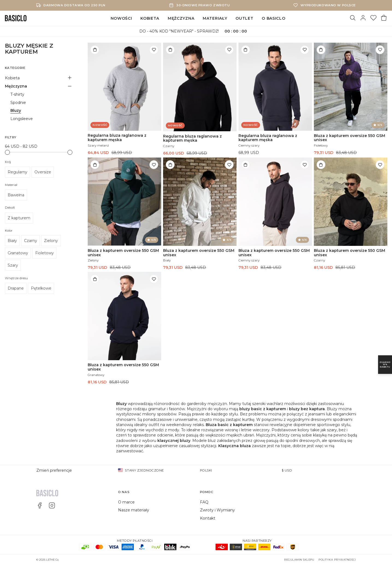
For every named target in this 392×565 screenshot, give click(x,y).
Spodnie (18, 103)
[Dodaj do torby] (95, 50)
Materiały (215, 18)
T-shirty (17, 94)
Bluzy (16, 110)
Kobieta (150, 18)
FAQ (204, 502)
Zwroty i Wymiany (217, 510)
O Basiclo (273, 18)
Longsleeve (22, 119)
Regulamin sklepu (299, 560)
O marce (126, 502)
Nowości (121, 18)
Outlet (244, 18)
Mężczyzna (181, 18)
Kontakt (208, 518)
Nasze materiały (134, 510)
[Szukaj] (353, 18)
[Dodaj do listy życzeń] (154, 50)
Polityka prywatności (337, 560)
